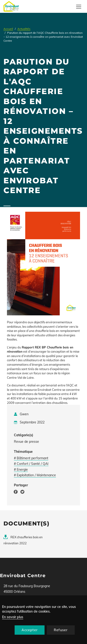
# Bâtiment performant (31, 458)
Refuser (61, 630)
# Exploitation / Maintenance (35, 475)
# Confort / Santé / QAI (31, 464)
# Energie (21, 470)
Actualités (24, 29)
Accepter (30, 630)
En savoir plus (13, 617)
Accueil (8, 29)
